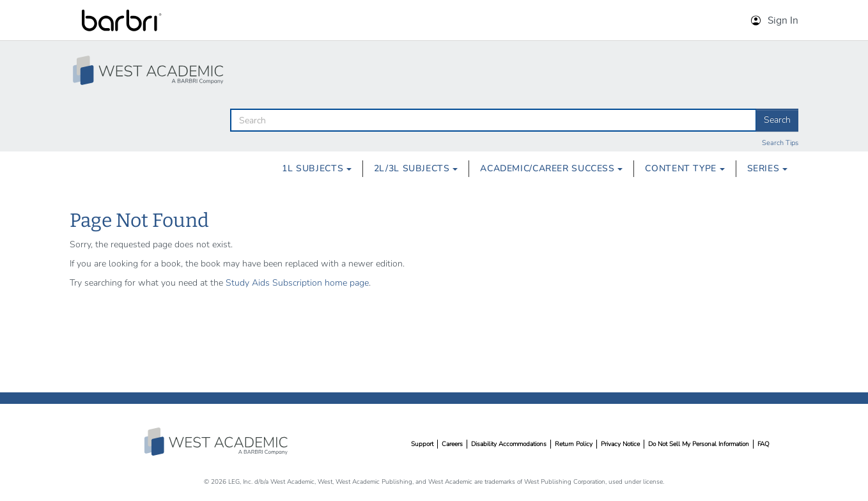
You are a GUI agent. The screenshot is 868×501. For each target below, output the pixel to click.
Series (767, 168)
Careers (452, 444)
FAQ (763, 444)
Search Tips (780, 143)
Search (777, 120)
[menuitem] (317, 169)
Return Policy (574, 444)
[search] (493, 120)
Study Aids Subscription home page (297, 283)
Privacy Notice (620, 444)
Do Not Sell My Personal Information (699, 444)
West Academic (217, 442)
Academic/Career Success (551, 168)
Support (422, 444)
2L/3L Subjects (416, 168)
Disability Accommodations (509, 444)
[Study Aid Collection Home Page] (150, 70)
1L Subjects (317, 168)
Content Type (685, 168)
